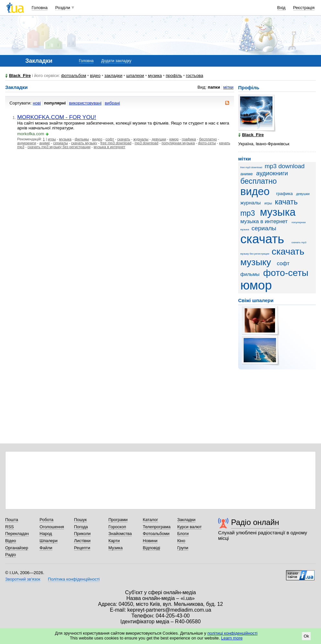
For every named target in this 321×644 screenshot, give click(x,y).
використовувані (85, 103)
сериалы (60, 143)
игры (52, 139)
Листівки (82, 541)
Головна (40, 8)
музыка (65, 139)
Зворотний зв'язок (23, 579)
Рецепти (82, 548)
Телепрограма (157, 527)
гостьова (195, 76)
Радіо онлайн (255, 522)
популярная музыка (178, 143)
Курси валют (190, 527)
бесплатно (208, 139)
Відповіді (151, 548)
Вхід (282, 8)
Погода (81, 527)
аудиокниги (27, 143)
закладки (114, 76)
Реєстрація (304, 8)
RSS (10, 527)
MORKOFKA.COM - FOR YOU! (57, 117)
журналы (141, 139)
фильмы (82, 139)
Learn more (232, 638)
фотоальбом (74, 76)
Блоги (183, 534)
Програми (118, 520)
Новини (150, 541)
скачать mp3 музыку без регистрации (59, 147)
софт (110, 139)
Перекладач (17, 534)
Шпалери (49, 541)
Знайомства (120, 534)
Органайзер (17, 548)
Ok (306, 636)
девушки (159, 139)
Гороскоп (117, 527)
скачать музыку (84, 143)
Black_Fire (20, 76)
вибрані (112, 103)
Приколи (82, 534)
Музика (116, 548)
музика (155, 76)
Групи (183, 548)
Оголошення (52, 527)
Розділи (63, 8)
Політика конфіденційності (74, 579)
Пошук (80, 520)
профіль (174, 76)
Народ (46, 534)
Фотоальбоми (156, 534)
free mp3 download (116, 143)
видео (97, 139)
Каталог (150, 520)
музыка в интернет (110, 147)
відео (95, 76)
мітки (228, 87)
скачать (124, 139)
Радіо (11, 555)
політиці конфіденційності (232, 633)
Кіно (181, 541)
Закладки (186, 520)
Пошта (12, 520)
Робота (46, 520)
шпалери (135, 76)
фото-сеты (207, 143)
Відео (11, 541)
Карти (114, 541)
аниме (45, 143)
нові (37, 103)
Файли (46, 548)
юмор (174, 139)
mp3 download (146, 143)
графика (189, 139)
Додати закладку (116, 61)
